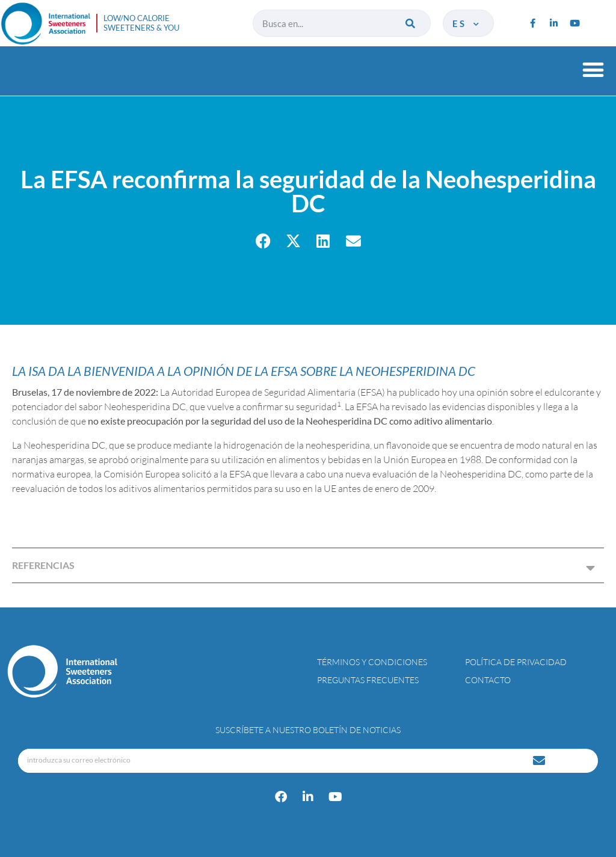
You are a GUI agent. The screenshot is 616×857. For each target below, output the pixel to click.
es (467, 23)
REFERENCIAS (43, 565)
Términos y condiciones (372, 662)
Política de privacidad (516, 662)
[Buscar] (411, 23)
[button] (593, 69)
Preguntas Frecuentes (368, 680)
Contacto (488, 680)
